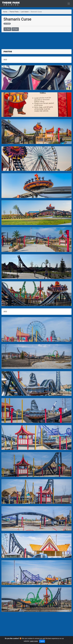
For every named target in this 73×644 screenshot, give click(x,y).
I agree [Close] (42, 641)
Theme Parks (14, 12)
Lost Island (25, 12)
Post (7, 29)
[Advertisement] (36, 40)
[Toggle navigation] (69, 4)
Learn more (34, 641)
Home (5, 12)
